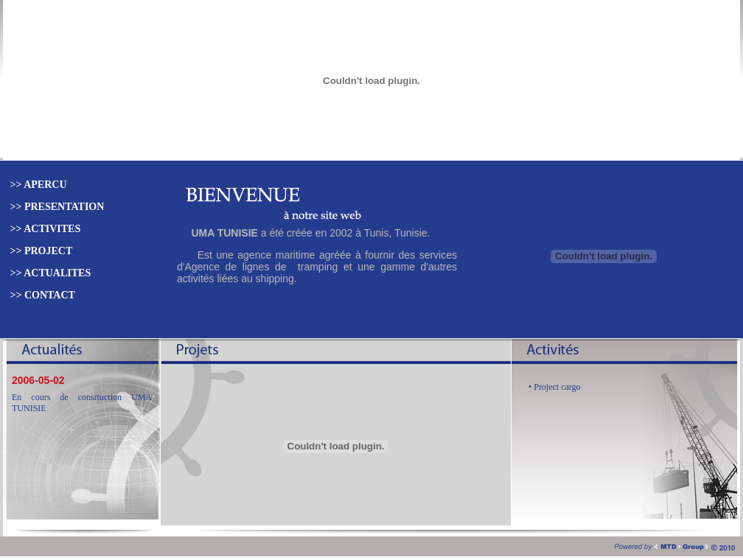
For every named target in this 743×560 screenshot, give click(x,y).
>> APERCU (37, 185)
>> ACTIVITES (44, 229)
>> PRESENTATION (56, 207)
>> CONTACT (41, 295)
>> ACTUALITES (49, 273)
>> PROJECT (40, 251)
